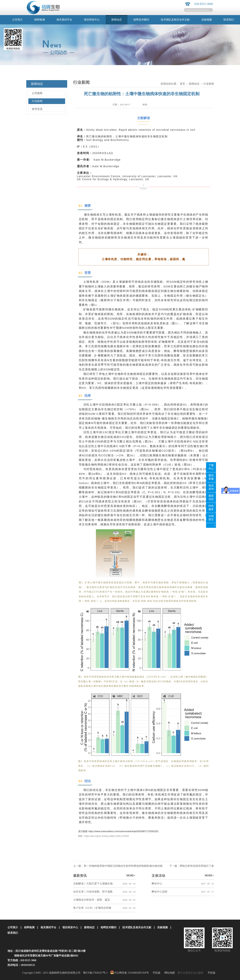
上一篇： (118, 866)
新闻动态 (194, 84)
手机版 (156, 973)
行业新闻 (209, 84)
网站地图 (169, 973)
